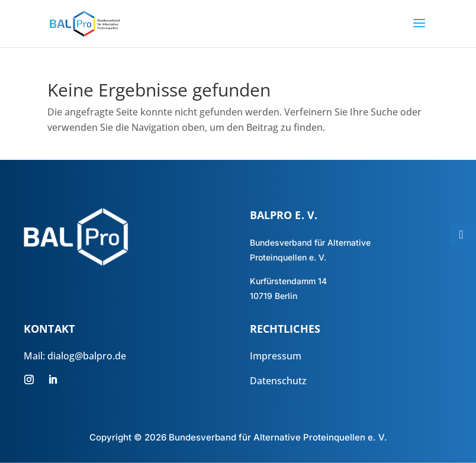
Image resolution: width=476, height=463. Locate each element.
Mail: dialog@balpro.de (75, 356)
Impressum (276, 356)
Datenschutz (278, 381)
